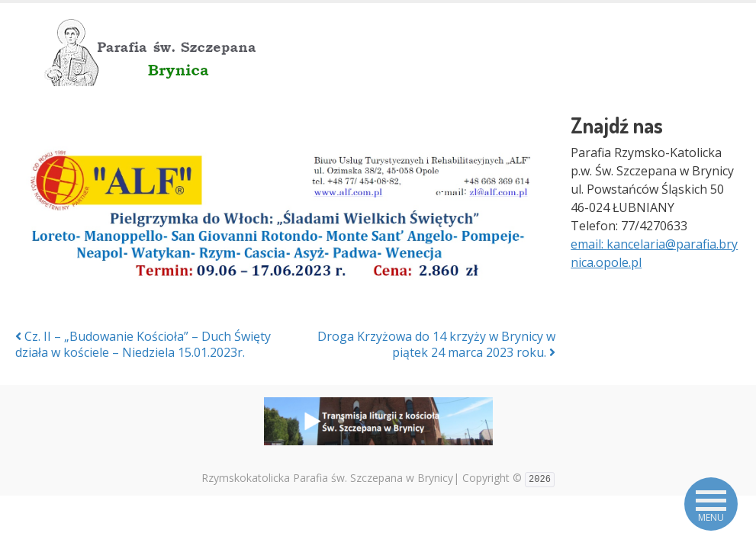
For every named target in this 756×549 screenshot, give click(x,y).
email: (589, 244)
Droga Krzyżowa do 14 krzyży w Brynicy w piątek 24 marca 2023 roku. (436, 344)
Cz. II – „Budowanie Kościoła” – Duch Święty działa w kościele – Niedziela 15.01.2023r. (143, 344)
